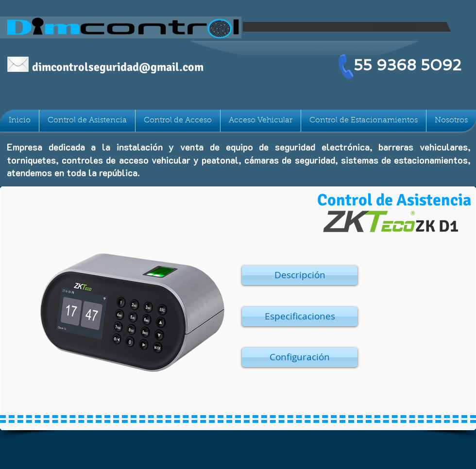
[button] (300, 275)
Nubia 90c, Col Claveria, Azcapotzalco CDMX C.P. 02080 (427, 465)
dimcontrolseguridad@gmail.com (118, 67)
